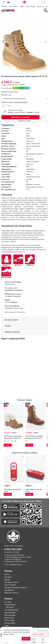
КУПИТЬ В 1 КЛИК (37, 635)
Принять (26, 639)
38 (9, 106)
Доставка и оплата (12, 320)
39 (15, 441)
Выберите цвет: (7, 95)
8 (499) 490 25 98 (18, 555)
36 (5, 441)
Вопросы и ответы (11, 593)
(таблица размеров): (21, 102)
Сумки (7, 626)
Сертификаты (9, 590)
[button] (3, 42)
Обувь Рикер (9, 618)
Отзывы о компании (12, 332)
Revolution (9, 607)
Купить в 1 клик (24, 121)
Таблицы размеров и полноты (15, 588)
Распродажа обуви (11, 610)
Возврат (7, 580)
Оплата (7, 574)
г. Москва (29, 112)
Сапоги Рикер (9, 620)
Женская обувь (10, 615)
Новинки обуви (10, 605)
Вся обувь (8, 602)
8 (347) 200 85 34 (16, 559)
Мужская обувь (10, 613)
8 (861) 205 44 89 (21, 562)
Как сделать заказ (11, 582)
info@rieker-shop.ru (16, 565)
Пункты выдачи (10, 585)
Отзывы (8, 326)
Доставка (8, 577)
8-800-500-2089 (21, 312)
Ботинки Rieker (10, 623)
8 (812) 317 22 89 (25, 557)
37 (4, 106)
